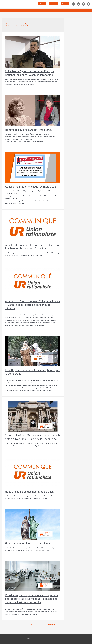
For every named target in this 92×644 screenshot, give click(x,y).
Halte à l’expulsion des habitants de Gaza (29, 492)
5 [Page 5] (31, 624)
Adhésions (27, 639)
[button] (73, 4)
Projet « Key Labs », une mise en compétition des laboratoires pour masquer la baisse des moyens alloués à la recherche (31, 599)
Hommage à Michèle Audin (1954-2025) (29, 130)
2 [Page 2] (23, 624)
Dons (44, 639)
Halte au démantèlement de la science (28, 543)
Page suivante (52, 624)
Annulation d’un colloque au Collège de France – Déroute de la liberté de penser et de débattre (33, 305)
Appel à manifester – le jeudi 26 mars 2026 (31, 187)
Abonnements (36, 639)
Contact (20, 639)
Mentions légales (52, 639)
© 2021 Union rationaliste (67, 639)
